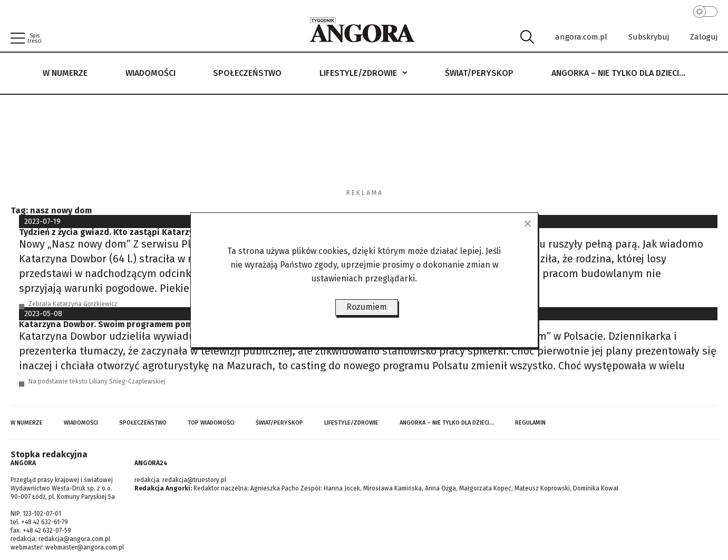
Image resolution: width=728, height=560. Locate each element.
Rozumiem (367, 307)
